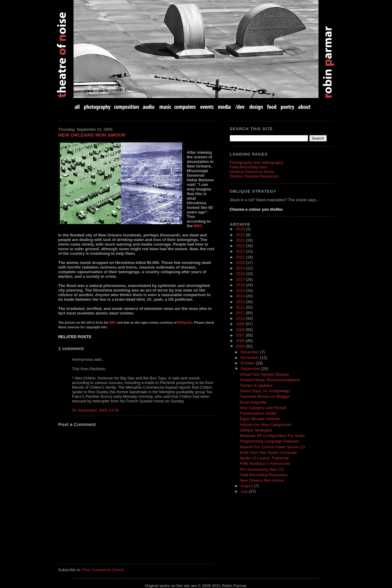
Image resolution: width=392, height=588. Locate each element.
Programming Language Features (269, 441)
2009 (241, 324)
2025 (241, 235)
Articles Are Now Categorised (265, 425)
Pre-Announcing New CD (262, 469)
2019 (241, 268)
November (250, 358)
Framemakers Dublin (258, 413)
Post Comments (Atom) (103, 570)
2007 (241, 335)
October (248, 363)
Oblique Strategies (256, 430)
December (250, 352)
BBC (198, 226)
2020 (241, 263)
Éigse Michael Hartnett (259, 419)
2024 (241, 240)
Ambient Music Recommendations (270, 380)
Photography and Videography (256, 162)
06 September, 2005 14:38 (95, 410)
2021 (241, 257)
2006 (241, 341)
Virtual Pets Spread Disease (264, 374)
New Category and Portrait (263, 408)
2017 (241, 279)
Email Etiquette (253, 402)
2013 (241, 302)
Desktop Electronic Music (252, 172)
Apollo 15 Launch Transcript (264, 458)
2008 (241, 330)
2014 (241, 296)
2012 (241, 307)
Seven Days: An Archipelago (264, 391)
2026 (241, 229)
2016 (241, 285)
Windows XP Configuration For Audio (272, 436)
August (247, 486)
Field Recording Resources (263, 475)
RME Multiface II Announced (264, 464)
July (245, 491)
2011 (241, 313)
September (251, 369)
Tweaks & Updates (256, 385)
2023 (241, 246)
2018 (241, 274)
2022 (241, 251)
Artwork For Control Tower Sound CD (272, 447)
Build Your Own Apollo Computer (268, 452)
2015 (241, 290)
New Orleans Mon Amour (92, 135)
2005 (241, 346)
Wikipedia (185, 323)
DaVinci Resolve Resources (254, 176)
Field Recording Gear (249, 167)
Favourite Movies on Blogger (265, 396)
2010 (241, 318)
